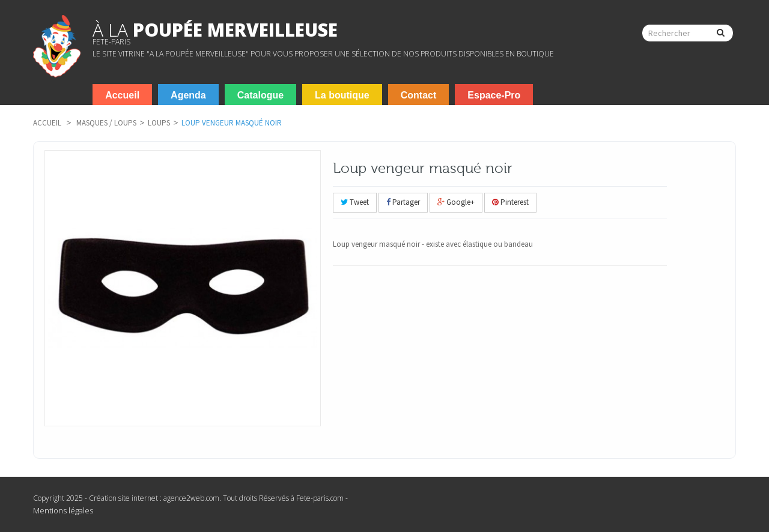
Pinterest (510, 202)
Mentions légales (63, 510)
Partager (403, 202)
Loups (159, 123)
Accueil (47, 123)
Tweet (355, 202)
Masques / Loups (106, 123)
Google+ (456, 202)
